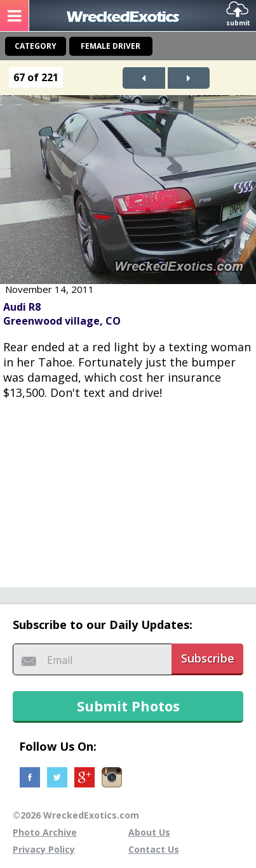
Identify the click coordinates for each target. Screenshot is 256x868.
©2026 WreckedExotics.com (76, 815)
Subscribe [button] (208, 658)
